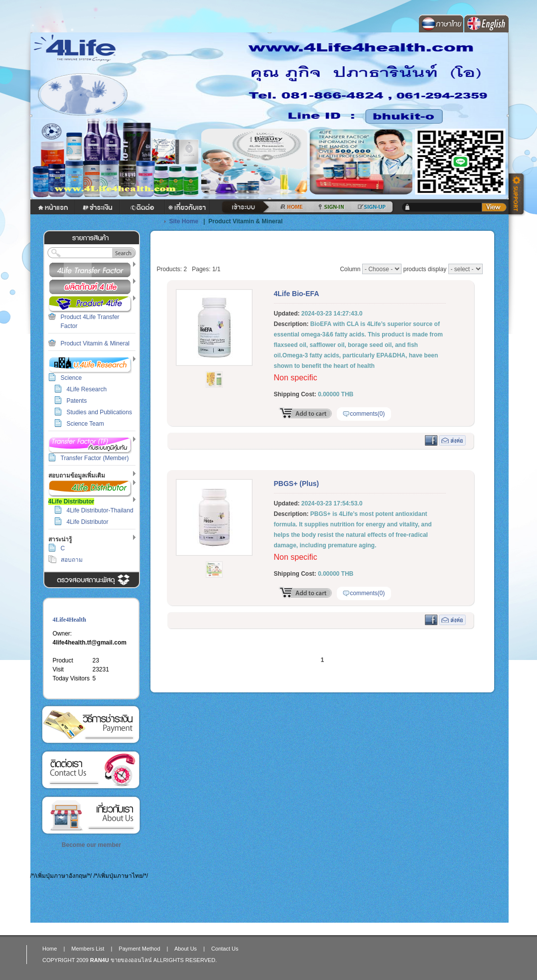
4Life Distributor (88, 522)
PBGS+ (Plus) (297, 484)
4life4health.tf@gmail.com (90, 643)
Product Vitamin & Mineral (95, 343)
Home (50, 949)
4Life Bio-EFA (297, 294)
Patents (77, 401)
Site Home (184, 221)
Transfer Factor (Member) (95, 458)
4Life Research (87, 389)
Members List (88, 949)
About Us (91, 815)
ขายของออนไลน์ (131, 960)
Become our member (91, 845)
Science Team (85, 424)
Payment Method (91, 725)
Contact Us (91, 770)
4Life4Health (69, 620)
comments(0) (368, 414)
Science (71, 378)
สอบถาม (72, 560)
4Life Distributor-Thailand (100, 510)
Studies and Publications (99, 412)
